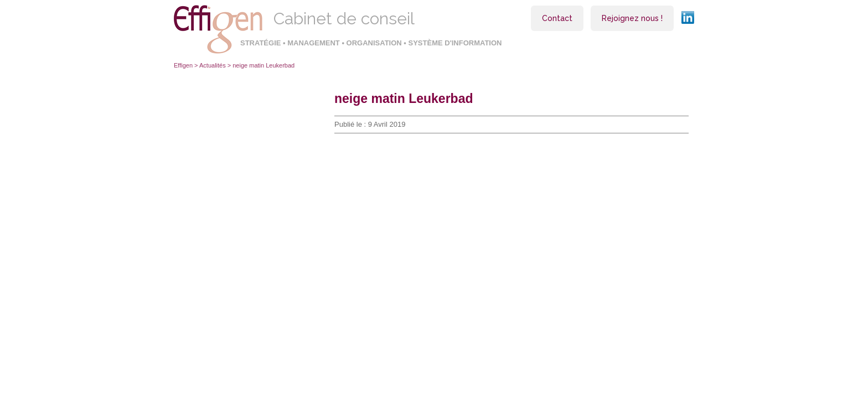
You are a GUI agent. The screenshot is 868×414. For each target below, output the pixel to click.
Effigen (183, 65)
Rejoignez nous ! (632, 18)
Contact (557, 18)
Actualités (213, 65)
